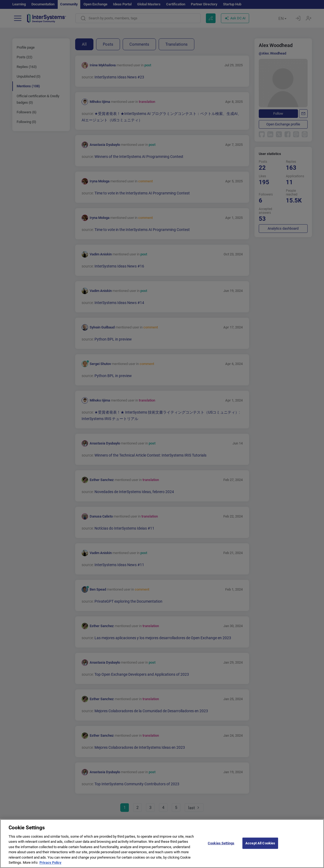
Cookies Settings (221, 848)
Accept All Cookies (260, 848)
